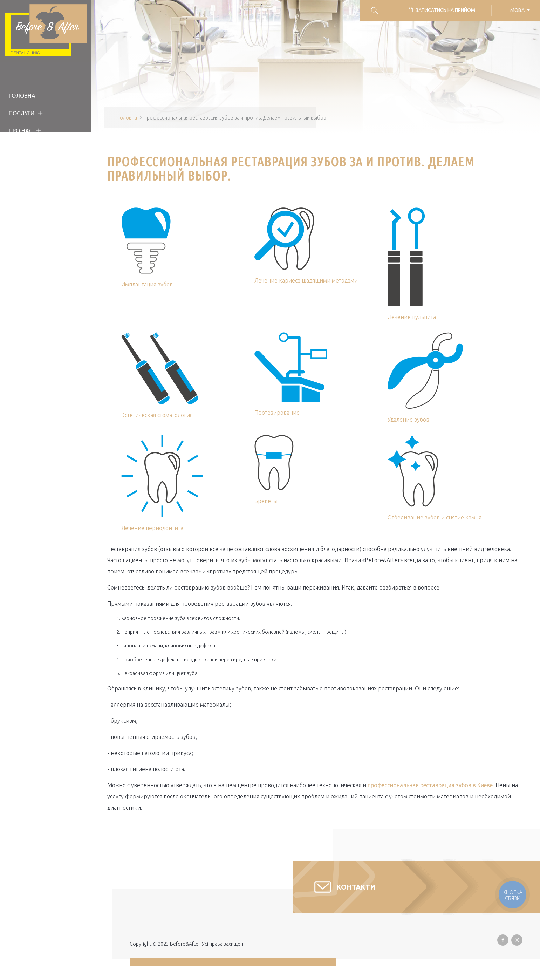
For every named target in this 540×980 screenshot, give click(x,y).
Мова (518, 10)
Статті (19, 183)
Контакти (24, 201)
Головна (22, 96)
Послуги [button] (22, 113)
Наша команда (32, 148)
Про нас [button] (21, 131)
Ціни (15, 166)
